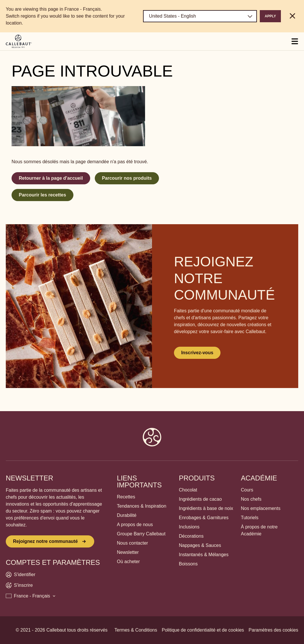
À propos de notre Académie (259, 530)
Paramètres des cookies (273, 630)
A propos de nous (135, 525)
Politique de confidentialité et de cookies (203, 630)
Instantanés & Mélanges (204, 555)
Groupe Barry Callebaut (141, 534)
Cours (247, 490)
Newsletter (128, 552)
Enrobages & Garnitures (204, 518)
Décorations (191, 536)
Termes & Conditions (136, 630)
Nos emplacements (261, 508)
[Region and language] (200, 16)
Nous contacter (133, 543)
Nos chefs (251, 499)
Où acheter (128, 562)
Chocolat (188, 490)
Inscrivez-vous (197, 353)
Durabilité (127, 515)
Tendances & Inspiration (142, 506)
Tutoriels (250, 518)
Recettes (126, 497)
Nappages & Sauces (200, 545)
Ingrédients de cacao (200, 499)
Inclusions (189, 527)
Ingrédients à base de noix (206, 508)
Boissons (188, 564)
